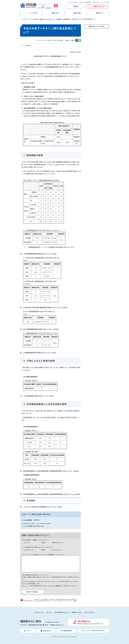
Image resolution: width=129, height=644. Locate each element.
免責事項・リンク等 (76, 612)
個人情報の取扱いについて (62, 612)
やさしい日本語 (105, 2)
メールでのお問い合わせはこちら (33, 526)
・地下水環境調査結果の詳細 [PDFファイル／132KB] (41, 329)
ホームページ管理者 (54, 586)
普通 (44, 543)
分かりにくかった (57, 550)
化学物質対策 (66, 19)
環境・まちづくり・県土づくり (47, 19)
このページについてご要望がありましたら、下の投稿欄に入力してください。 (43, 555)
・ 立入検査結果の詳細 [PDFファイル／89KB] (38, 396)
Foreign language (73, 2)
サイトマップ (49, 612)
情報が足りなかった (58, 543)
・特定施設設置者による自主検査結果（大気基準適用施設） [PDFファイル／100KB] (51, 471)
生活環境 (59, 19)
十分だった (27, 543)
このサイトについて (39, 612)
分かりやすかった (29, 550)
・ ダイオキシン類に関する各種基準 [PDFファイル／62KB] (42, 507)
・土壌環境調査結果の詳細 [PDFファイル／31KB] (39, 353)
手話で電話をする (84, 621)
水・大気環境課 (27, 520)
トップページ (25, 19)
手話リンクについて (89, 624)
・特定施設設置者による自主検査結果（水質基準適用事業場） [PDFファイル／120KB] (51, 494)
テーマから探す (34, 19)
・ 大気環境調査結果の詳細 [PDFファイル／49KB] (40, 254)
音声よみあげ (96, 2)
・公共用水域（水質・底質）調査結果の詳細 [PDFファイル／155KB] (45, 308)
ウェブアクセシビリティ (89, 612)
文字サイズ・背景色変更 (85, 2)
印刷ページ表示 (70, 40)
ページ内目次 (26, 46)
